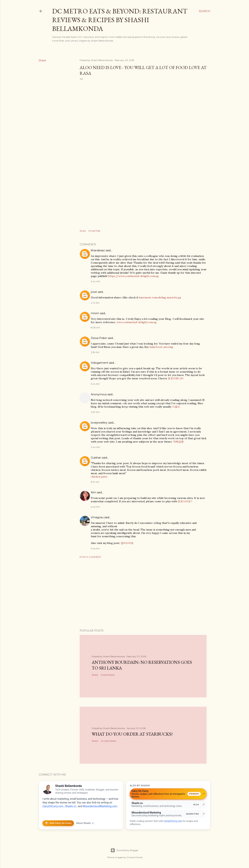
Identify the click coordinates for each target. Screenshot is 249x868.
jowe (94, 292)
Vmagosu (97, 517)
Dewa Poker (99, 338)
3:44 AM (95, 447)
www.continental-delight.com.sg (137, 322)
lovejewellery (99, 423)
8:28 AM (95, 327)
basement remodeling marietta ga (160, 297)
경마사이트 (127, 543)
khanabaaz (98, 250)
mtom (95, 313)
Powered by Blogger (124, 850)
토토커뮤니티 (176, 378)
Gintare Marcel (134, 857)
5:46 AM (95, 548)
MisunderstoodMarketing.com (100, 806)
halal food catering (161, 347)
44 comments (108, 741)
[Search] (205, 11)
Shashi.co (71, 806)
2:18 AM (95, 352)
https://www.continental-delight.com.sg (133, 276)
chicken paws (99, 477)
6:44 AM (95, 281)
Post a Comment (90, 557)
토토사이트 (184, 501)
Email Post (94, 231)
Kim (93, 492)
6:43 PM (95, 507)
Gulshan (96, 458)
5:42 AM (95, 384)
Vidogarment (99, 363)
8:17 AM (95, 482)
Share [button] (42, 60)
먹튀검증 (178, 442)
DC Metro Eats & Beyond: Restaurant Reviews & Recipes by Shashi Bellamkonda (120, 20)
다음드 (176, 407)
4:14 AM (95, 303)
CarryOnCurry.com (53, 806)
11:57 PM (95, 412)
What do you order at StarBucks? (132, 734)
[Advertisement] (143, 594)
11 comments (108, 675)
